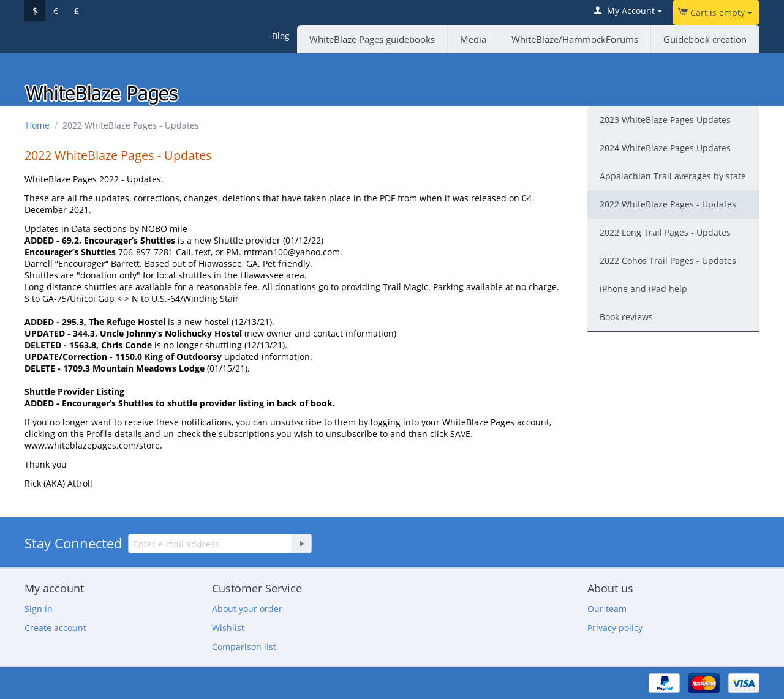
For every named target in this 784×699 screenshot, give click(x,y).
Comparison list (244, 647)
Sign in (39, 609)
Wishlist (228, 628)
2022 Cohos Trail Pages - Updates (668, 260)
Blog (281, 36)
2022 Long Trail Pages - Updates (665, 232)
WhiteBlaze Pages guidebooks (372, 39)
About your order (247, 609)
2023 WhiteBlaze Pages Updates (665, 120)
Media (473, 39)
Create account (55, 628)
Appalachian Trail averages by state (673, 176)
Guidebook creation (705, 39)
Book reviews (626, 317)
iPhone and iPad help (643, 289)
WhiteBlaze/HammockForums (575, 39)
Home (38, 125)
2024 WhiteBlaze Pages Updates (665, 148)
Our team (607, 609)
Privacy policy (615, 628)
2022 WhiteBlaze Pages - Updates (668, 204)
